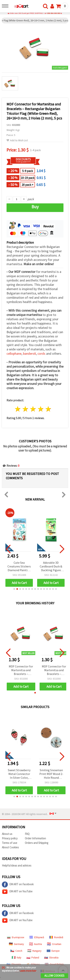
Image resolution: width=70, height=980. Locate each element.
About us (7, 834)
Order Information (35, 838)
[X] (3, 968)
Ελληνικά (37, 937)
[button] (14, 589)
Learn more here (28, 971)
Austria (35, 944)
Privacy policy (10, 838)
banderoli (29, 353)
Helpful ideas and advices (17, 865)
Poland (33, 958)
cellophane (14, 353)
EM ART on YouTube (17, 892)
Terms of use (10, 843)
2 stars (25, 409)
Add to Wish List (17, 140)
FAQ (27, 834)
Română (56, 937)
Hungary (34, 951)
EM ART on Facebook (18, 884)
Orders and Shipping (37, 843)
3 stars (33, 409)
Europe (53, 951)
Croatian (54, 944)
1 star (18, 409)
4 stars (41, 409)
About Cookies (10, 847)
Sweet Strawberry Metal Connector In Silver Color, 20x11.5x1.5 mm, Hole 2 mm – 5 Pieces (19, 774)
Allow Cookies (54, 976)
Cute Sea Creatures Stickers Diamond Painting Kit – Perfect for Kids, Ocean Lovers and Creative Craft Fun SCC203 (51, 567)
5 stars (48, 409)
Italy (17, 958)
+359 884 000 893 (53, 13)
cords (41, 353)
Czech (16, 951)
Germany (16, 944)
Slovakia (51, 958)
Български (15, 937)
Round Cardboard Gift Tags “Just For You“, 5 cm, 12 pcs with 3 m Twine (19, 567)
